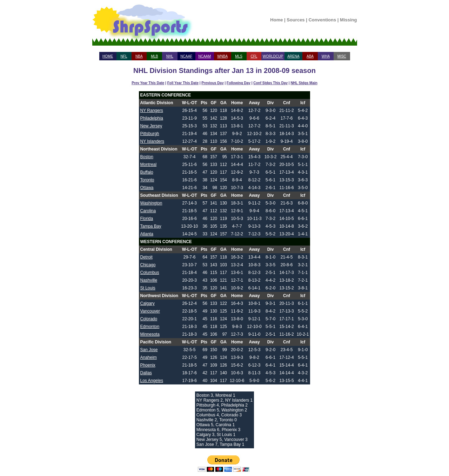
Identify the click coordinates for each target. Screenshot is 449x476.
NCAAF (186, 56)
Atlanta (147, 234)
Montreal (149, 165)
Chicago (148, 265)
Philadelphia (152, 118)
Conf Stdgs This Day (270, 83)
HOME (108, 56)
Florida (147, 219)
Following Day (239, 83)
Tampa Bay (151, 226)
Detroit (146, 257)
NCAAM (205, 56)
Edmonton (150, 327)
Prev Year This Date (148, 83)
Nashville (149, 280)
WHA (326, 56)
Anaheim (149, 357)
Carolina (148, 211)
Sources (296, 20)
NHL (170, 56)
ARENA (293, 56)
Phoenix (148, 365)
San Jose (149, 350)
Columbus (150, 273)
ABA (310, 56)
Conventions (322, 20)
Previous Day (212, 83)
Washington (151, 203)
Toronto (147, 180)
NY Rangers (152, 110)
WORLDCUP (273, 56)
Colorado (149, 319)
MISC (342, 56)
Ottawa (147, 188)
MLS (239, 56)
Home (276, 20)
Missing (348, 20)
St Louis (148, 288)
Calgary (148, 303)
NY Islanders (152, 141)
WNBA (222, 56)
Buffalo (147, 172)
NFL (124, 56)
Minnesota (150, 334)
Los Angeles (152, 381)
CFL (254, 56)
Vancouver (150, 311)
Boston (147, 157)
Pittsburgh (150, 134)
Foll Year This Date (183, 83)
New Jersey (151, 126)
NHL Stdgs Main (304, 83)
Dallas (146, 373)
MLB (155, 56)
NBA (139, 56)
